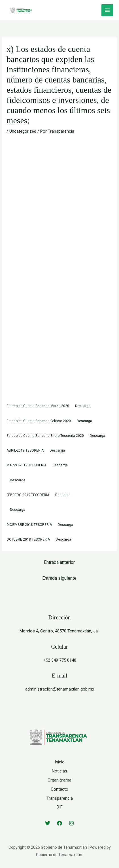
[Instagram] (71, 823)
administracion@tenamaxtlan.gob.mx (60, 689)
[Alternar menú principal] (108, 10)
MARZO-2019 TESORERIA (26, 465)
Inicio (60, 762)
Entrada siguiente (59, 578)
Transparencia (60, 798)
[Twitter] (48, 823)
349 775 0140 (64, 660)
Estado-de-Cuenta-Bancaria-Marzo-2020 (38, 406)
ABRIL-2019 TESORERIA (25, 450)
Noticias (59, 771)
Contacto (59, 789)
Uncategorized (23, 131)
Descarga (83, 406)
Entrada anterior (59, 562)
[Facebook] (59, 823)
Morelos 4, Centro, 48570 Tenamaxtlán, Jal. (59, 631)
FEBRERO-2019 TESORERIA (28, 495)
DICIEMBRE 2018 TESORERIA (29, 525)
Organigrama (59, 780)
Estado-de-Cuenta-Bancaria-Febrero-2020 (39, 421)
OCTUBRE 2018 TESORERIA (28, 539)
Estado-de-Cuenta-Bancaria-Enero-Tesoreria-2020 (45, 436)
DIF (60, 807)
